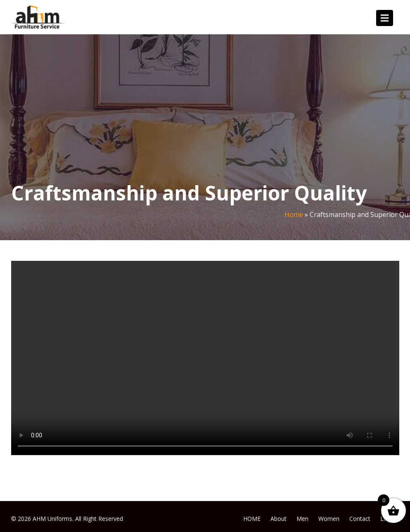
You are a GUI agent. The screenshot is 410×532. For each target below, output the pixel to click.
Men (302, 519)
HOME (252, 519)
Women (329, 519)
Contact (360, 519)
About (278, 519)
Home (294, 215)
